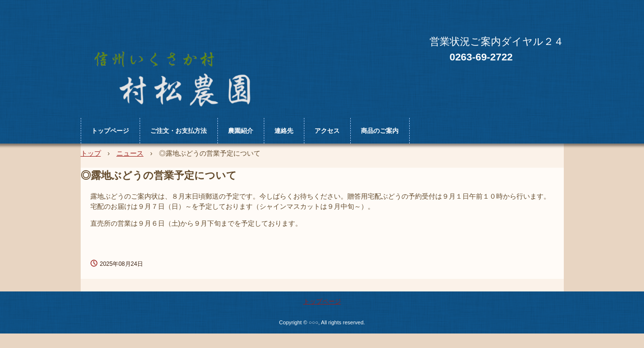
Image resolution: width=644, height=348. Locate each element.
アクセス (327, 131)
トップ (91, 153)
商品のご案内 (380, 131)
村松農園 (180, 72)
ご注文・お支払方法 (179, 131)
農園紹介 (241, 131)
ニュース (130, 153)
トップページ (110, 131)
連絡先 (284, 131)
